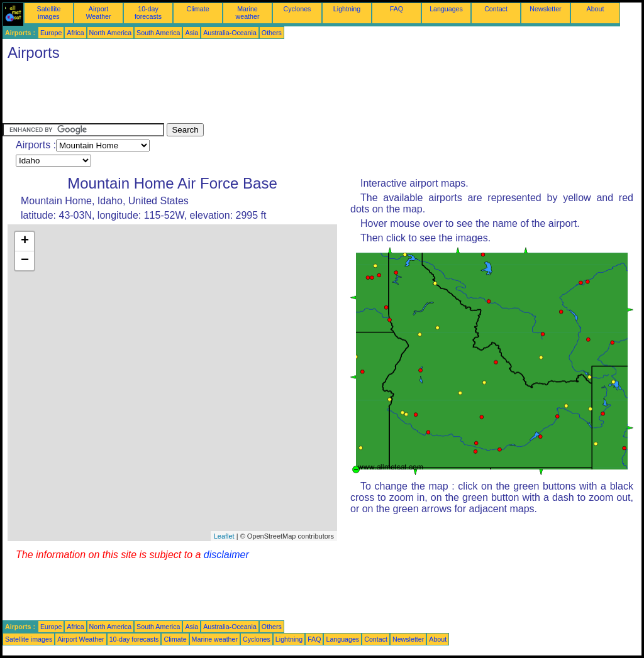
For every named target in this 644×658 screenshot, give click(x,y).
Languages (446, 9)
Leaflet (224, 536)
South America (158, 33)
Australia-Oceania (230, 33)
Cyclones (297, 9)
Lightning (347, 9)
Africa (75, 33)
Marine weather (248, 13)
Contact (496, 9)
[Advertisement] (231, 95)
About (596, 9)
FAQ (397, 9)
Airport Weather (98, 13)
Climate (197, 9)
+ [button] (25, 241)
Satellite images (49, 13)
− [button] (25, 261)
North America (111, 33)
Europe (51, 33)
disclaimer (226, 555)
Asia (192, 33)
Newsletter (545, 9)
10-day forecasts (148, 13)
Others (272, 33)
